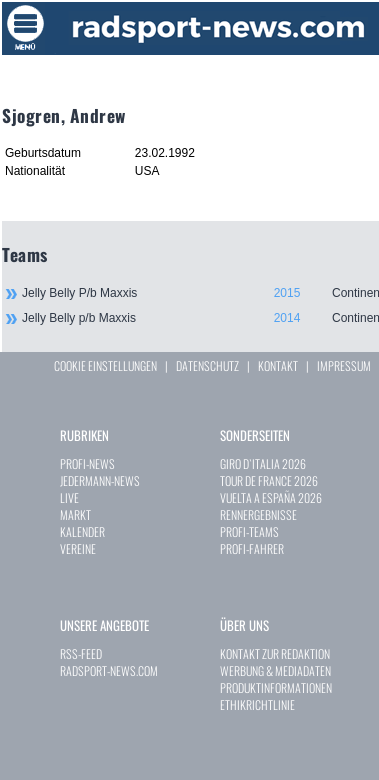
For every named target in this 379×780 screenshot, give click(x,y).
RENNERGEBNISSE (258, 514)
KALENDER (82, 531)
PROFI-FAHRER (252, 548)
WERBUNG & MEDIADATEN (275, 670)
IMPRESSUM (344, 365)
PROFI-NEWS (87, 463)
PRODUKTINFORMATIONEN (276, 687)
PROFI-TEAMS (249, 531)
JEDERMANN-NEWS (100, 480)
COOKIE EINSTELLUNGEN (105, 365)
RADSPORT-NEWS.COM (109, 670)
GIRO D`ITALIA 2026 (263, 463)
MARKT (75, 514)
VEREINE (78, 548)
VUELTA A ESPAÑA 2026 (271, 497)
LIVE (69, 497)
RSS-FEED (81, 653)
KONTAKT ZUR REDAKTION (275, 653)
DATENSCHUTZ (207, 365)
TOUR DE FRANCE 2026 (269, 480)
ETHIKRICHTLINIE (257, 704)
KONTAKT (278, 365)
